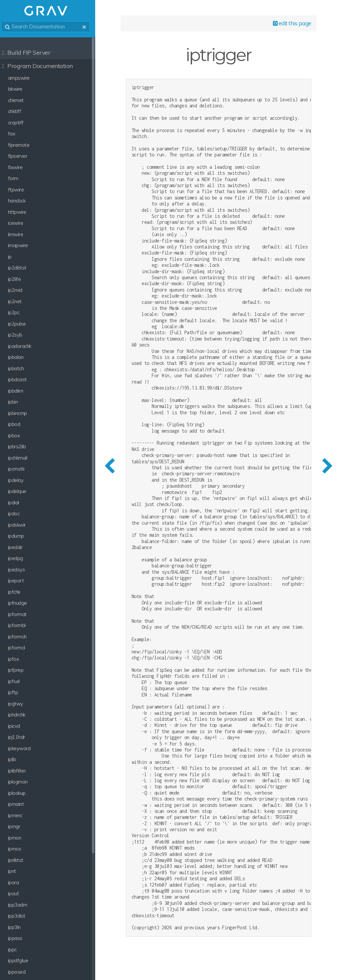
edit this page (291, 24)
